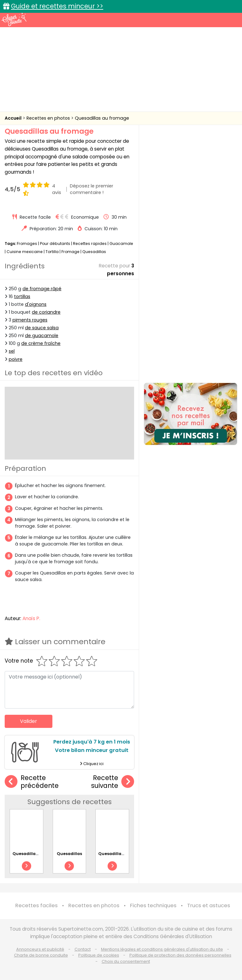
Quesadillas (94, 252)
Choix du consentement (126, 961)
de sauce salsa (42, 328)
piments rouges (30, 320)
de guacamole (42, 336)
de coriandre (46, 312)
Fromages (27, 244)
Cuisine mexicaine (25, 252)
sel (12, 351)
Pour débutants (55, 244)
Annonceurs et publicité (40, 949)
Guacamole (121, 244)
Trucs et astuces (209, 905)
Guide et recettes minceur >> (57, 6)
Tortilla (52, 252)
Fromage (70, 252)
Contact (83, 949)
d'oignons (36, 304)
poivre (16, 359)
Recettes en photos (49, 118)
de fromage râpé (42, 289)
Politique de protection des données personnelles (180, 955)
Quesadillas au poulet (122, 854)
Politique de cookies (99, 955)
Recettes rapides (90, 244)
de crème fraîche (41, 343)
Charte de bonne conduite (41, 955)
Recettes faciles (36, 905)
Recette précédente (32, 782)
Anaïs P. (31, 618)
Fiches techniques (153, 905)
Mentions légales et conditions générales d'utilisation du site (162, 949)
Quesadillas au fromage (102, 118)
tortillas (22, 296)
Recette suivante (113, 782)
